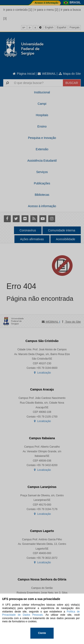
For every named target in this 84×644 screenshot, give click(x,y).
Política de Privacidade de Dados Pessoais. (41, 613)
